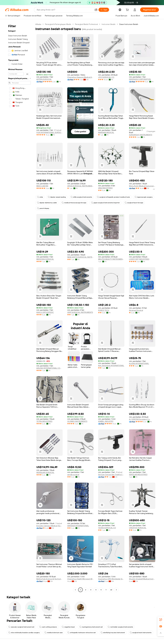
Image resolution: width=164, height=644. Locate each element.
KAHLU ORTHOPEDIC (45, 312)
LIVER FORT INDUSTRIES (139, 259)
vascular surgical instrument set (21, 627)
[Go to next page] (116, 590)
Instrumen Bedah (109, 24)
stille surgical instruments (81, 197)
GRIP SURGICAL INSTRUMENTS (80, 312)
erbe (40, 197)
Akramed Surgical (136, 310)
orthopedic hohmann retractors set (82, 633)
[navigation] (19, 307)
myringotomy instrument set (91, 627)
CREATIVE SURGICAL (138, 528)
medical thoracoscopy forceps (74, 203)
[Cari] (104, 10)
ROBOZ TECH (104, 310)
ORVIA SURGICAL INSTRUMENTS (80, 186)
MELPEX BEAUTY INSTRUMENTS (111, 259)
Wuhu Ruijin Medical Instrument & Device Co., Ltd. (142, 186)
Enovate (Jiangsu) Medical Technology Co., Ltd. (50, 526)
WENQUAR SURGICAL (45, 472)
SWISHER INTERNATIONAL (78, 526)
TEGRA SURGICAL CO (107, 528)
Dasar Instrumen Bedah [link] (129, 24)
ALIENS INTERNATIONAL (139, 363)
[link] (161, 620)
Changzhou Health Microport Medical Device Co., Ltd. (80, 579)
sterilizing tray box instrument (113, 633)
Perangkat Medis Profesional (86, 24)
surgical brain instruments (141, 633)
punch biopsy (43, 208)
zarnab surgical (73, 475)
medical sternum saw (53, 633)
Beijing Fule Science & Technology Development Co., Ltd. (50, 579)
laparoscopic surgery (144, 197)
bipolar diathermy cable (47, 203)
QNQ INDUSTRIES (105, 188)
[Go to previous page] (75, 590)
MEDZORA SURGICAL (45, 259)
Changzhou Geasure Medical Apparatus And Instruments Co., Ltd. (80, 77)
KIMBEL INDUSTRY (106, 421)
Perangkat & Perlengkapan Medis (58, 24)
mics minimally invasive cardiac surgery (24, 633)
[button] (96, 10)
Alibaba (38, 24)
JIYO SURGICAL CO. (106, 77)
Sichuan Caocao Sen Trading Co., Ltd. (111, 475)
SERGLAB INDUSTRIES (138, 475)
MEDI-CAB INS (42, 186)
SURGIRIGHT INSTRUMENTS (141, 135)
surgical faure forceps (134, 203)
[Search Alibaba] (65, 10)
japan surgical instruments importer (105, 203)
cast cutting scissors (48, 627)
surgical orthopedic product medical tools (113, 197)
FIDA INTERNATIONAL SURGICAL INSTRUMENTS (50, 132)
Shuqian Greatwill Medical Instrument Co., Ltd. (142, 579)
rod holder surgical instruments (120, 627)
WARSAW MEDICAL (106, 132)
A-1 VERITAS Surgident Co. (140, 419)
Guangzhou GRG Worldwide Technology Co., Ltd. (111, 579)
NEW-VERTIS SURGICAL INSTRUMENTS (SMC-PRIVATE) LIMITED (80, 257)
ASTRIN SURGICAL (44, 79)
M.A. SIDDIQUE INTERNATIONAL (111, 366)
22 (111, 590)
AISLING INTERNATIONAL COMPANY (50, 368)
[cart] (128, 10)
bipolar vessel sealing (57, 197)
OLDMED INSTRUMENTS (77, 421)
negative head (68, 627)
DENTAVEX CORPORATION (140, 79)
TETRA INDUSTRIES (44, 421)
